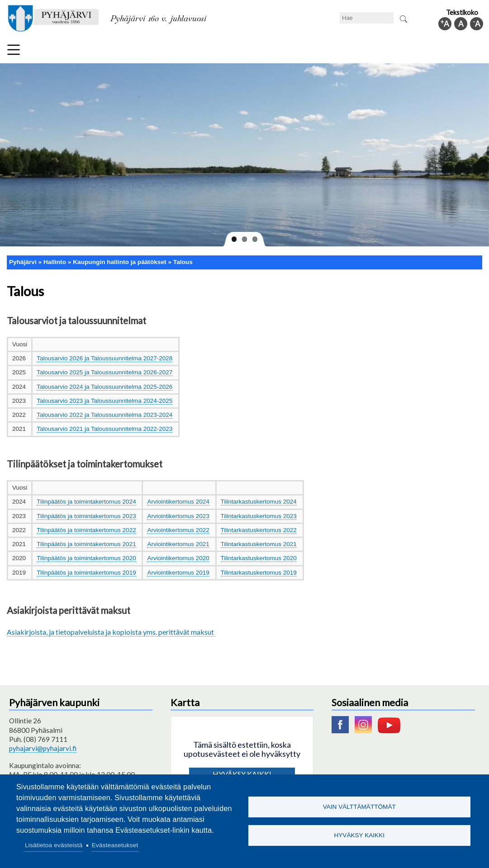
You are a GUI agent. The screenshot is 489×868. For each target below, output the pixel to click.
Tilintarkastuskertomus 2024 (259, 502)
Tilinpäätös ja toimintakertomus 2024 (86, 502)
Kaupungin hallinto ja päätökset (119, 262)
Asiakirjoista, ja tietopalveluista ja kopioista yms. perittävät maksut (111, 632)
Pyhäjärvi (23, 262)
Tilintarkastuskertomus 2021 (259, 544)
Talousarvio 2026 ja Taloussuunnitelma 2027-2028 (104, 358)
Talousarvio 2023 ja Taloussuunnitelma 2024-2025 (104, 401)
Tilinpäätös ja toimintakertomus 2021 (86, 544)
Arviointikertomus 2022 (178, 530)
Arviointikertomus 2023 (178, 516)
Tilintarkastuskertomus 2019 (259, 573)
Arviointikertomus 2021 (178, 544)
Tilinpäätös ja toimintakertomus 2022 (86, 530)
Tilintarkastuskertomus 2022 (259, 530)
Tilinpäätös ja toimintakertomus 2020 (86, 558)
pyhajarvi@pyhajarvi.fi (43, 748)
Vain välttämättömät (359, 806)
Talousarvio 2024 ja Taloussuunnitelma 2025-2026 (104, 387)
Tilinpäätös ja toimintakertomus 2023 (86, 516)
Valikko (14, 50)
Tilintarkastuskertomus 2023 (259, 516)
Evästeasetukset (115, 845)
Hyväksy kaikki (359, 836)
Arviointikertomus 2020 (178, 558)
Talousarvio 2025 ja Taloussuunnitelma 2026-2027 (104, 372)
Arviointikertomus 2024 (178, 502)
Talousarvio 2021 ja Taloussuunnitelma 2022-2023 (104, 429)
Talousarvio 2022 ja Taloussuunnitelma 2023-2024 (104, 415)
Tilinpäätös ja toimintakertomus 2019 (86, 573)
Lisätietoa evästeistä (54, 845)
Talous (183, 262)
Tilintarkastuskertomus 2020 (259, 558)
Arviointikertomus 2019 (178, 573)
